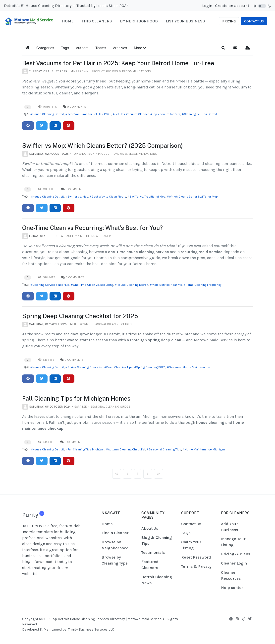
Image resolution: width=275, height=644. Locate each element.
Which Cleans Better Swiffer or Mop (193, 197)
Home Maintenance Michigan (205, 449)
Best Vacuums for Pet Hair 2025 (89, 114)
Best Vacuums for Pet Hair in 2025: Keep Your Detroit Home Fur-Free (118, 63)
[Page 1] (138, 474)
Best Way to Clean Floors (109, 197)
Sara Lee (81, 407)
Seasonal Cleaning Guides (112, 324)
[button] (140, 48)
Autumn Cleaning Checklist (127, 449)
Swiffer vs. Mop (78, 197)
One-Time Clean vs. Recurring (93, 285)
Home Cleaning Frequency (203, 285)
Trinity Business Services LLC (91, 629)
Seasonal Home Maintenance (190, 367)
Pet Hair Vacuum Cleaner (132, 114)
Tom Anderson (83, 154)
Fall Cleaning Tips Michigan (86, 449)
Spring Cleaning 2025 (151, 367)
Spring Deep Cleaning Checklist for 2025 (80, 316)
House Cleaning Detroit (48, 114)
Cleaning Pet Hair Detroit (200, 114)
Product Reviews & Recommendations (121, 71)
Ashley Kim (75, 236)
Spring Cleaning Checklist (85, 367)
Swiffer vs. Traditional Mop (148, 197)
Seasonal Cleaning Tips (165, 449)
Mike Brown (79, 71)
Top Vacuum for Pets (166, 114)
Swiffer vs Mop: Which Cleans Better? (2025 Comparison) (103, 145)
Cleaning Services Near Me (51, 285)
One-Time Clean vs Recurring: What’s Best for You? (92, 228)
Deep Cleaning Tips (119, 367)
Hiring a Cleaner (98, 236)
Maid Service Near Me (167, 285)
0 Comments (77, 107)
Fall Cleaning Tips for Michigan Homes (76, 398)
